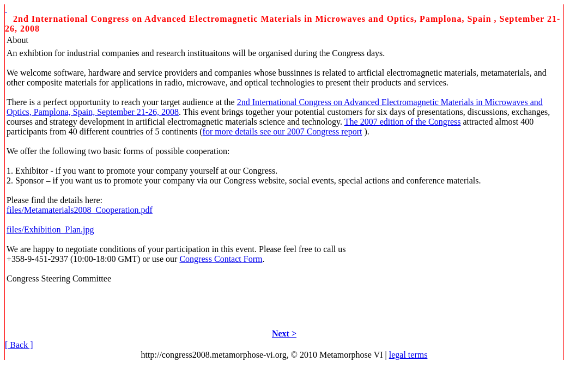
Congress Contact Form (221, 259)
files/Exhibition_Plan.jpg (50, 229)
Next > (284, 333)
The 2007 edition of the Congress (403, 122)
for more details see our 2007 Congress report (283, 131)
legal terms (408, 355)
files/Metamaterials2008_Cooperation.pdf (80, 210)
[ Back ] (19, 345)
